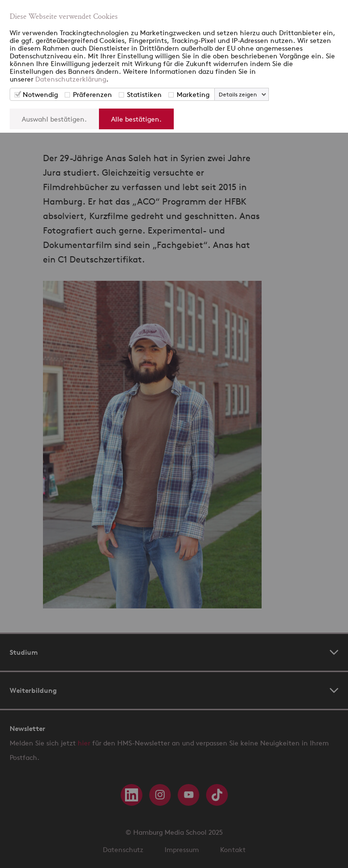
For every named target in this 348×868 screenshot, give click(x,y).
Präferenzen (92, 94)
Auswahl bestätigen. (54, 119)
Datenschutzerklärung (71, 79)
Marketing (193, 94)
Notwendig (40, 94)
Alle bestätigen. (136, 119)
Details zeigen (238, 94)
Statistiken (144, 94)
